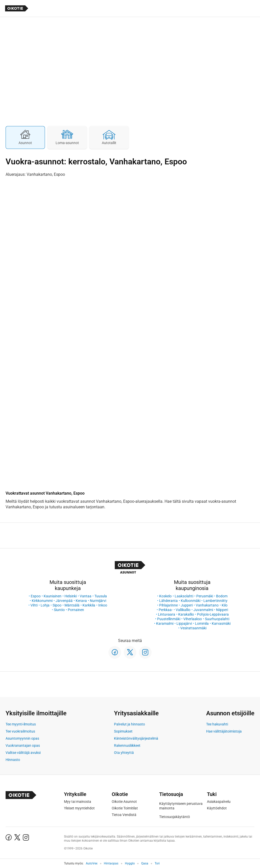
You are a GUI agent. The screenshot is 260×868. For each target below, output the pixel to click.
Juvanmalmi (203, 610)
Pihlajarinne (168, 605)
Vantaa (86, 596)
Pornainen (76, 610)
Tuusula (101, 596)
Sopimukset (123, 731)
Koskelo (165, 596)
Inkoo (103, 605)
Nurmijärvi (98, 601)
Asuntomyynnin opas (22, 738)
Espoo (36, 596)
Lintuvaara (167, 614)
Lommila (202, 623)
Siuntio (59, 610)
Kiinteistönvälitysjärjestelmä (136, 738)
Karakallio (186, 614)
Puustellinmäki (169, 619)
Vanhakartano (207, 605)
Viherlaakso (193, 619)
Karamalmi (165, 623)
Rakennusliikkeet (127, 745)
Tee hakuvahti (217, 724)
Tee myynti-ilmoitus (21, 724)
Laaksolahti (184, 596)
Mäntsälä (72, 605)
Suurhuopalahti (217, 619)
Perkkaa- (166, 610)
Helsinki (71, 596)
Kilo (225, 605)
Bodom (222, 596)
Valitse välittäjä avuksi (23, 753)
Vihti (34, 605)
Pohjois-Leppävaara (213, 614)
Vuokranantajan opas (23, 745)
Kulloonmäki (191, 601)
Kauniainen (53, 596)
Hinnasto (13, 760)
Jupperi (187, 605)
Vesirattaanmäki (193, 628)
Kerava (81, 601)
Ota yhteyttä (124, 753)
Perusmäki (205, 596)
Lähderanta (168, 601)
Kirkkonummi (42, 601)
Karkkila (89, 605)
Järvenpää (64, 601)
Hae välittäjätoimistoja (224, 731)
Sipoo (57, 605)
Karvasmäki (221, 623)
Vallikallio (183, 610)
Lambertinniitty (215, 601)
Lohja (45, 605)
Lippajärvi (184, 623)
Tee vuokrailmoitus (20, 731)
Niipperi (222, 610)
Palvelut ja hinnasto (129, 724)
